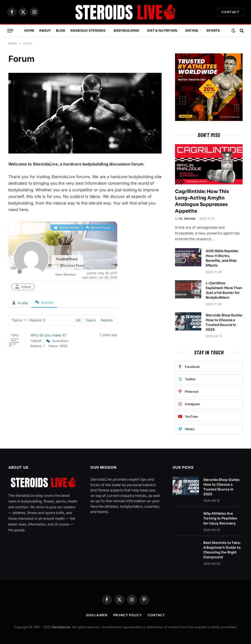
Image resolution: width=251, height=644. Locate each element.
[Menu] (10, 31)
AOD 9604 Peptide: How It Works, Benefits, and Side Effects (222, 258)
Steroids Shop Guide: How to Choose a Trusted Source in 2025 (224, 322)
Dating (192, 31)
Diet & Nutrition (162, 31)
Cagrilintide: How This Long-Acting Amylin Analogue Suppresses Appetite (202, 201)
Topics (91, 320)
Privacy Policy (127, 615)
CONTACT (231, 12)
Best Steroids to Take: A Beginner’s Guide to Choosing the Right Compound (222, 550)
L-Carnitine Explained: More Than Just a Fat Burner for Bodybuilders (224, 290)
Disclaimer (97, 615)
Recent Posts (98, 228)
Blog (61, 31)
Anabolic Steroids (88, 31)
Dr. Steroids (187, 219)
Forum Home (66, 228)
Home (29, 31)
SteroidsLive (61, 627)
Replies (107, 320)
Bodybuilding (126, 31)
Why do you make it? (48, 335)
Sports (213, 31)
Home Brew (60, 341)
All (78, 320)
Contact (156, 615)
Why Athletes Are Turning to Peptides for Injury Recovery (220, 518)
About (45, 31)
